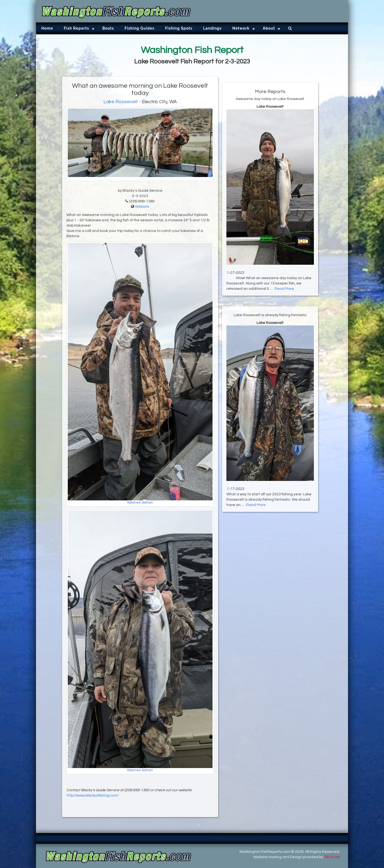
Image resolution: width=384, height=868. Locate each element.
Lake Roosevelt (121, 102)
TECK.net (332, 857)
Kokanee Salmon (140, 503)
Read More (284, 289)
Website (142, 207)
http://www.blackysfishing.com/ (92, 795)
